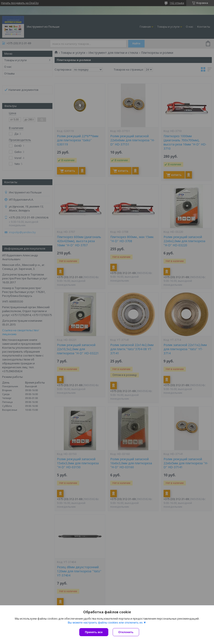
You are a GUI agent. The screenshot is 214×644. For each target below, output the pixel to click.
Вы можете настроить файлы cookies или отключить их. (105, 623)
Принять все (94, 632)
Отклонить (126, 632)
